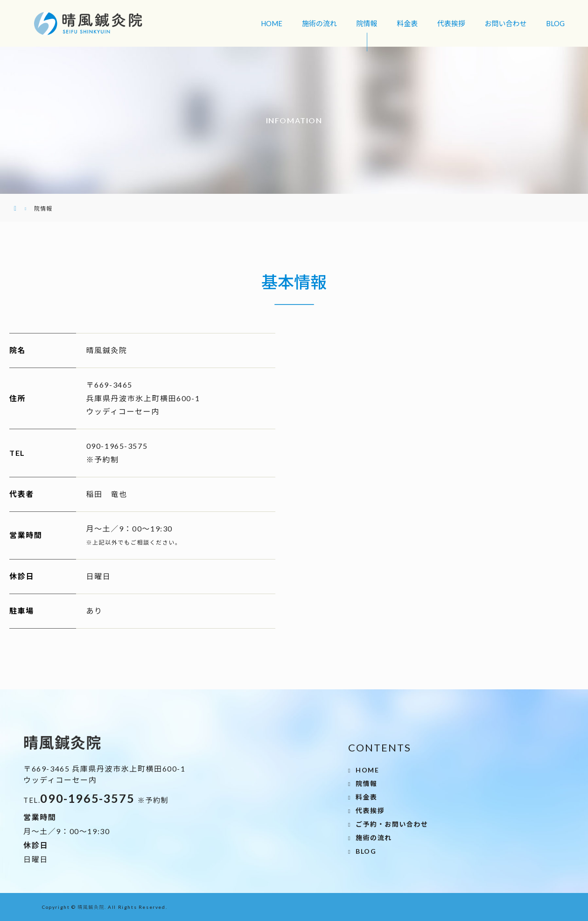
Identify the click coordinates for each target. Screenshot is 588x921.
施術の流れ (319, 23)
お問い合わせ (505, 23)
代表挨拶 (451, 23)
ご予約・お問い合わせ (392, 824)
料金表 (407, 23)
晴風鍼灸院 (91, 907)
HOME (272, 23)
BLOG (555, 23)
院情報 (367, 23)
